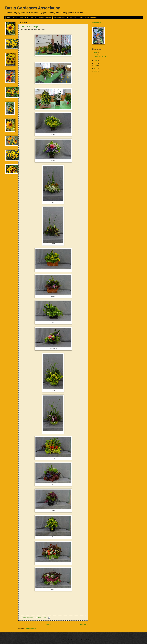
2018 (96, 52)
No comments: (42, 618)
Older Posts (83, 624)
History (15, 18)
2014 (96, 66)
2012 (96, 71)
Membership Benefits (92, 18)
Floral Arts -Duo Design (29, 27)
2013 (96, 68)
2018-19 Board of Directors (28, 18)
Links (81, 18)
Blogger (90, 640)
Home (9, 18)
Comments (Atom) (31, 628)
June (97, 54)
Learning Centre (72, 18)
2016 (96, 61)
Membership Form (59, 18)
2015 (96, 63)
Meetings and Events (45, 18)
